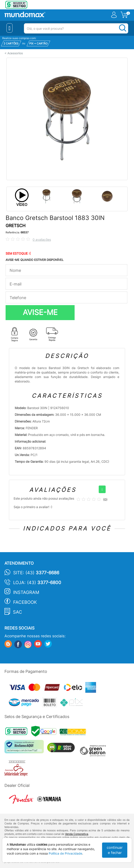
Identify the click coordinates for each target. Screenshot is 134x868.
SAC (18, 612)
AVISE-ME (40, 312)
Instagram (26, 592)
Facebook (25, 602)
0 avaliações (42, 240)
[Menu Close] (9, 28)
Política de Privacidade (65, 853)
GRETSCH (16, 226)
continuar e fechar (115, 850)
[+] (102, 489)
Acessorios (15, 53)
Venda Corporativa (77, 834)
